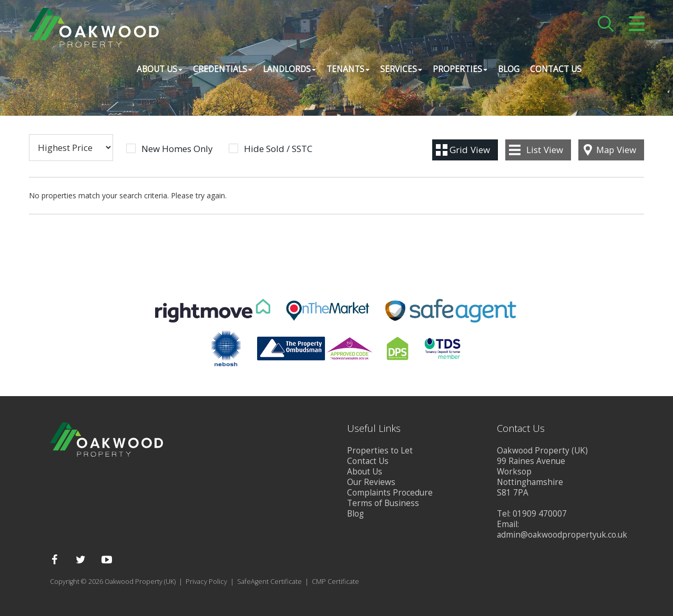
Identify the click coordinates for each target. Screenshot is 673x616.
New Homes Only (177, 149)
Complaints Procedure (390, 493)
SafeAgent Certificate (269, 582)
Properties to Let (380, 451)
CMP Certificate (335, 582)
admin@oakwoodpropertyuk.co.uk (562, 535)
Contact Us (555, 71)
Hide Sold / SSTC (278, 149)
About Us (365, 472)
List (545, 150)
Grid (470, 150)
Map (616, 150)
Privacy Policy (206, 582)
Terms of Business (383, 503)
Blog (508, 71)
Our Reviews (371, 482)
